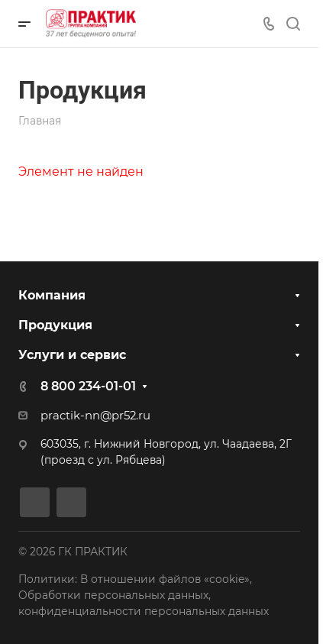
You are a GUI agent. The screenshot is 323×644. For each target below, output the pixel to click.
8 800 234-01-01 (88, 386)
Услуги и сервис (72, 355)
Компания (52, 295)
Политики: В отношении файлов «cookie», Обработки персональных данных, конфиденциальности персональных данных (144, 595)
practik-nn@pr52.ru (95, 416)
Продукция (55, 325)
